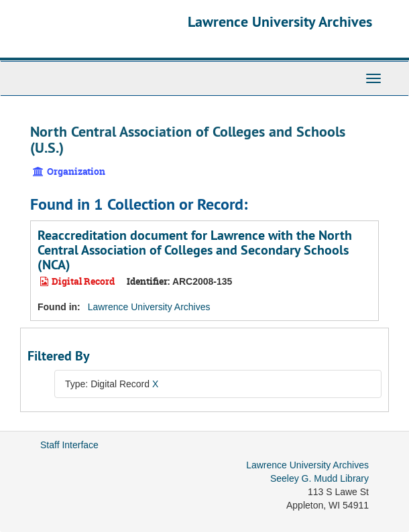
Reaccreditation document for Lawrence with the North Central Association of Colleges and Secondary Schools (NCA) (195, 250)
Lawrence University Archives (280, 21)
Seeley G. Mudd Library (319, 478)
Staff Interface (69, 445)
